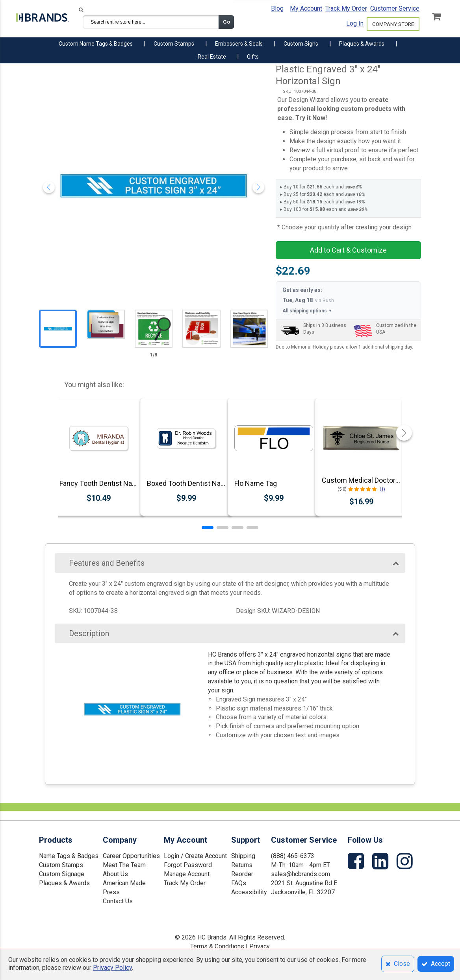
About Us (115, 874)
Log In (355, 23)
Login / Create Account (195, 856)
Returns (242, 865)
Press (111, 892)
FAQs (239, 883)
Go (226, 22)
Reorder (242, 874)
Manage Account (187, 874)
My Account (306, 8)
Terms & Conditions (217, 946)
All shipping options (307, 311)
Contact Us (118, 901)
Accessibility (249, 892)
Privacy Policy (112, 968)
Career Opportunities (131, 856)
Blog (277, 8)
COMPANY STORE (393, 24)
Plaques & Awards (64, 883)
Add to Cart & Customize (348, 250)
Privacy (260, 946)
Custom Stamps (61, 865)
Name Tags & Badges (69, 856)
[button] (208, 528)
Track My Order (346, 8)
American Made (124, 883)
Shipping (243, 856)
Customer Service (395, 8)
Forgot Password (188, 865)
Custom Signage (62, 874)
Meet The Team (124, 865)
